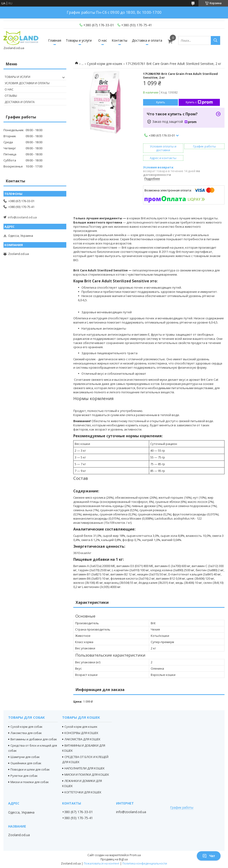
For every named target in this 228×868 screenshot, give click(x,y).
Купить (161, 102)
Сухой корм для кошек (105, 64)
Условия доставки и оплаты (27, 83)
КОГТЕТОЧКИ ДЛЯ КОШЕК (83, 792)
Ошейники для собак (26, 763)
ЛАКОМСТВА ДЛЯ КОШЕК (82, 739)
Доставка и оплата (147, 40)
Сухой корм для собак (27, 727)
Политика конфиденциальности (145, 863)
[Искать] (215, 40)
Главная (55, 40)
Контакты (119, 40)
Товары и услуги (79, 40)
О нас (103, 40)
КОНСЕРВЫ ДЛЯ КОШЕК (81, 733)
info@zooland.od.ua (22, 217)
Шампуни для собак (25, 757)
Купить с (199, 102)
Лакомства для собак (26, 733)
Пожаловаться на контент (102, 863)
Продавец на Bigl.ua (114, 859)
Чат (209, 856)
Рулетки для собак (24, 776)
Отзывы (11, 96)
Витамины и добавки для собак (34, 739)
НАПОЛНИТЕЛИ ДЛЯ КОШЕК (85, 768)
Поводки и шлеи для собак (30, 769)
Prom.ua (135, 855)
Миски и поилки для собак (30, 782)
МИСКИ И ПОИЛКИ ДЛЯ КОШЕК (87, 775)
